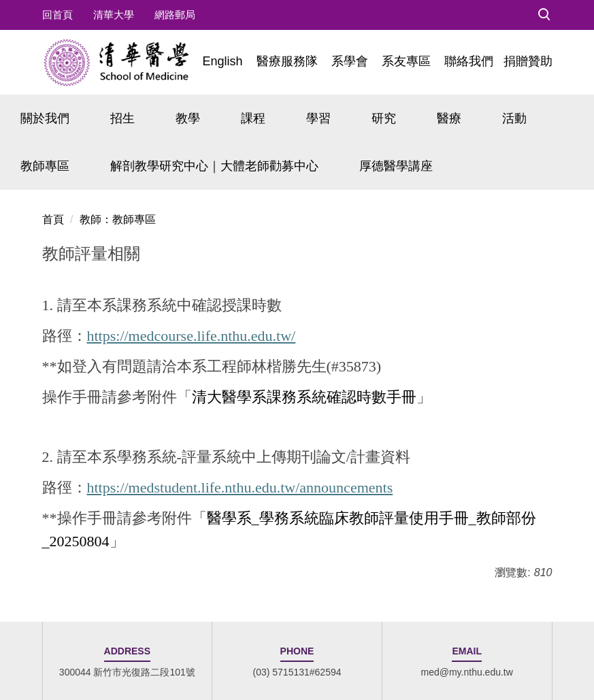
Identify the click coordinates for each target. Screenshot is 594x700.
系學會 (350, 61)
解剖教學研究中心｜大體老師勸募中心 (214, 166)
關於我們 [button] (45, 118)
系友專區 (406, 61)
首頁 (53, 219)
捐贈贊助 (528, 61)
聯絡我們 (469, 61)
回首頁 (57, 15)
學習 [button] (318, 118)
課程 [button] (253, 118)
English (222, 61)
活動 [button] (514, 118)
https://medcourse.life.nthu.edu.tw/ (192, 336)
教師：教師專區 (118, 219)
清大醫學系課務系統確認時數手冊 (304, 397)
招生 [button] (122, 118)
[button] (544, 15)
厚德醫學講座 (396, 166)
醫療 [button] (449, 118)
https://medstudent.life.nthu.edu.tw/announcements (240, 487)
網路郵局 (175, 15)
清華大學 (114, 15)
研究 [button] (384, 118)
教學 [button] (188, 118)
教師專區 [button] (45, 166)
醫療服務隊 (287, 61)
